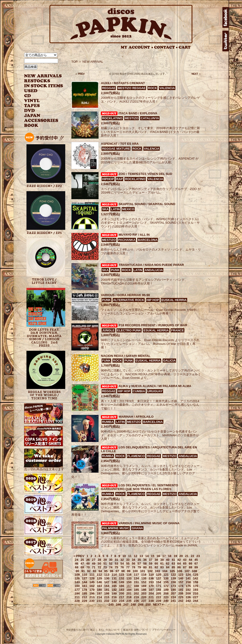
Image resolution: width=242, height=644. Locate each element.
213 (92, 597)
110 (85, 575)
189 (166, 590)
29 (105, 560)
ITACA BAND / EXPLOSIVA (138, 113)
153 (151, 582)
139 (173, 578)
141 (188, 578)
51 (105, 563)
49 (94, 563)
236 (136, 601)
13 (141, 556)
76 (122, 567)
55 (128, 563)
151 (136, 582)
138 (166, 578)
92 (89, 571)
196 (92, 593)
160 (77, 586)
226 (188, 597)
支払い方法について (109, 630)
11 (130, 556)
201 (129, 593)
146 (99, 582)
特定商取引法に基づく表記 (81, 630)
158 (188, 582)
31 (116, 560)
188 (159, 590)
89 (196, 567)
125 (196, 575)
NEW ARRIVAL (43, 76)
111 (92, 575)
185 (136, 590)
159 (196, 582)
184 (129, 590)
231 (99, 601)
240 (166, 601)
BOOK (31, 126)
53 (116, 563)
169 (144, 586)
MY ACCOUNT (137, 47)
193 (196, 590)
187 (151, 590)
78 (134, 567)
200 (121, 593)
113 (107, 575)
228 (77, 601)
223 (166, 597)
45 (196, 560)
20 (181, 556)
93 (95, 571)
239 (159, 601)
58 (145, 563)
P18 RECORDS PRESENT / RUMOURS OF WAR (153, 325)
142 (196, 578)
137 (159, 578)
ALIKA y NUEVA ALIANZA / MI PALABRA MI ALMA (155, 386)
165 (114, 586)
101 (143, 571)
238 (151, 601)
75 (116, 567)
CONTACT (166, 47)
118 (144, 575)
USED (40, 91)
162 (92, 586)
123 (181, 575)
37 (151, 560)
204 (151, 593)
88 (190, 567)
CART (185, 47)
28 (99, 560)
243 (188, 601)
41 (173, 560)
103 (157, 571)
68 (77, 567)
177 (77, 590)
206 (166, 593)
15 (153, 556)
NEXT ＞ (196, 74)
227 (196, 597)
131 (114, 578)
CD (28, 96)
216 (114, 597)
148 (114, 582)
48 (88, 563)
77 (128, 567)
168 (136, 586)
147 (107, 582)
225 (181, 597)
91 (83, 571)
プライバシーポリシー (164, 630)
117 (136, 575)
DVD (29, 111)
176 (196, 586)
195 (85, 593)
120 (159, 575)
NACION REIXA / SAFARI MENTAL (126, 356)
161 (85, 586)
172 (166, 586)
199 (114, 593)
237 (144, 601)
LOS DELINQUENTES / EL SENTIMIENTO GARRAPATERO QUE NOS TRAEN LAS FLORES (140, 487)
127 (85, 578)
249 (141, 605)
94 (100, 571)
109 (77, 575)
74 (111, 567)
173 (173, 586)
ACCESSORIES (41, 121)
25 (82, 560)
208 (181, 593)
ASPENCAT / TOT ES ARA (120, 144)
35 (139, 560)
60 (156, 563)
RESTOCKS (40, 81)
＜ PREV (80, 74)
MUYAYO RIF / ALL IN (134, 235)
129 (99, 578)
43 (185, 560)
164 (107, 586)
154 (159, 582)
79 (139, 567)
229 (85, 601)
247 (126, 605)
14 (147, 556)
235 (129, 601)
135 (144, 578)
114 (114, 575)
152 (144, 582)
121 (166, 575)
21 (187, 556)
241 (173, 601)
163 (99, 586)
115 (121, 575)
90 (77, 571)
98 (123, 571)
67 (196, 563)
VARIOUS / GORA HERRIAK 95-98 (125, 295)
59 (151, 563)
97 (117, 571)
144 (85, 582)
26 (88, 560)
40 (168, 560)
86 (179, 567)
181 (107, 590)
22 (192, 556)
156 (173, 582)
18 (170, 556)
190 (173, 590)
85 (173, 567)
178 (85, 590)
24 (77, 560)
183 (121, 590)
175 (188, 586)
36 (145, 560)
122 (173, 575)
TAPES (32, 106)
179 (92, 590)
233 (114, 601)
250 (148, 605)
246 (119, 605)
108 (194, 571)
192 (188, 590)
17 (164, 556)
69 (82, 567)
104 (165, 571)
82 (156, 567)
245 (111, 605)
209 (188, 593)
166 (121, 586)
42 (179, 560)
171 (159, 586)
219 (136, 597)
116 (129, 575)
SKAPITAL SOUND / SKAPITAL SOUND (147, 204)
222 (159, 597)
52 (111, 563)
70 (88, 567)
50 (99, 563)
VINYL (32, 101)
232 (107, 601)
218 (129, 597)
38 (156, 560)
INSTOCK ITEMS (43, 86)
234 (121, 601)
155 (166, 582)
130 (107, 578)
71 (94, 567)
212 (85, 597)
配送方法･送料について (136, 630)
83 (162, 567)
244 (196, 601)
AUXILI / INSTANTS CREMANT (123, 83)
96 (112, 571)
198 (107, 593)
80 (145, 567)
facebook (225, 17)
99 (129, 571)
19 (175, 556)
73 (105, 567)
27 (94, 560)
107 (187, 571)
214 (99, 597)
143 (77, 582)
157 (181, 582)
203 (144, 593)
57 (139, 563)
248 (133, 605)
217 (121, 597)
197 (99, 593)
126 (77, 578)
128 (92, 578)
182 (114, 590)
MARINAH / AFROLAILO (136, 417)
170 (151, 586)
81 (151, 567)
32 (122, 560)
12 (135, 556)
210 (196, 593)
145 (92, 582)
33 (128, 560)
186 (144, 590)
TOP (75, 62)
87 (185, 567)
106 (180, 571)
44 (190, 560)
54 (122, 563)
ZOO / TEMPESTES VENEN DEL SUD (145, 174)
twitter (225, 41)
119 (151, 575)
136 (151, 578)
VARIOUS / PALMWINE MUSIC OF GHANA (149, 523)
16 (158, 556)
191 (181, 590)
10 (124, 556)
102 (150, 571)
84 (168, 567)
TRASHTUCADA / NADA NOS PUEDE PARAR (151, 265)
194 (77, 593)
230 (92, 601)
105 (172, 571)
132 (121, 578)
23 (198, 556)
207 (173, 593)
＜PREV (78, 556)
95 (106, 571)
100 (135, 571)
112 (99, 575)
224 (173, 597)
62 (168, 563)
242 (181, 601)
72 (99, 567)
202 (136, 593)
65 (185, 563)
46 (77, 563)
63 (173, 563)
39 (162, 560)
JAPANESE (40, 116)
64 (179, 563)
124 (188, 575)
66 (190, 563)
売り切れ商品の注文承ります (44, 468)
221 (151, 597)
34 (134, 560)
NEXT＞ (159, 605)
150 (129, 582)
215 (107, 597)
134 (136, 578)
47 (82, 563)
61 (162, 563)
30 (111, 560)
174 (181, 586)
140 (181, 578)
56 (134, 563)
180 (99, 590)
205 (159, 593)
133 (129, 578)
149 (121, 582)
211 (77, 597)
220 (144, 597)
